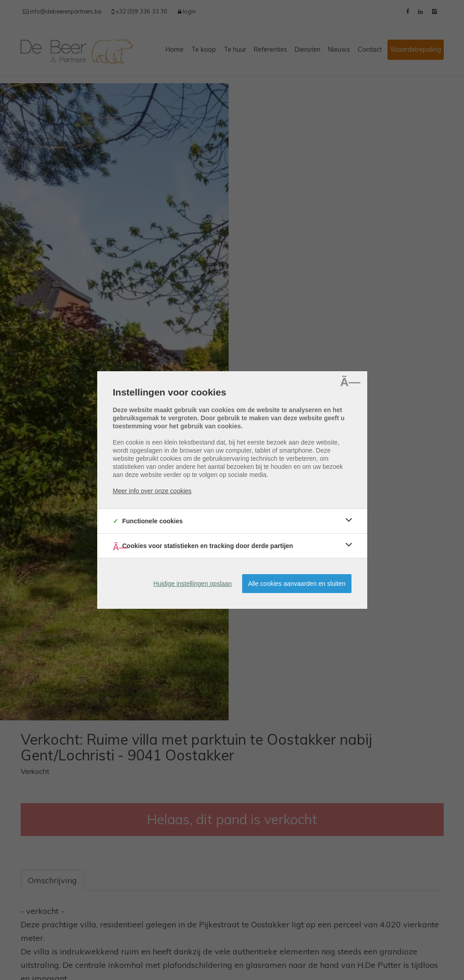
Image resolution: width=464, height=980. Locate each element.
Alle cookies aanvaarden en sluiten (297, 584)
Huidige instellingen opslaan (193, 584)
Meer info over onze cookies (152, 491)
